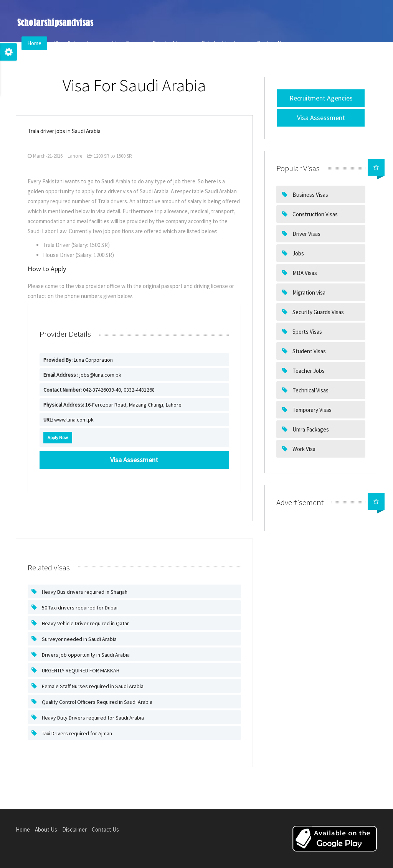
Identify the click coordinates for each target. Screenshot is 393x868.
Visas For (126, 43)
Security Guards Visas (318, 312)
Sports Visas (307, 332)
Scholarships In (223, 43)
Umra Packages (310, 429)
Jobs (298, 253)
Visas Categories (77, 43)
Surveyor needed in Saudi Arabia (79, 639)
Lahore (75, 156)
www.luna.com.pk (69, 420)
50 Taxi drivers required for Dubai (79, 608)
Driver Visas (306, 234)
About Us (46, 829)
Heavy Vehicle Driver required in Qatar (85, 623)
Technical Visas (310, 390)
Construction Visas (315, 214)
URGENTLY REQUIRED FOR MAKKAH (80, 670)
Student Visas (309, 351)
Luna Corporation (78, 360)
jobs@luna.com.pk (82, 375)
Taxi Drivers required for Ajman (76, 733)
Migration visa (308, 292)
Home (34, 43)
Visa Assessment (321, 118)
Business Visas (310, 195)
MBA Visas (304, 273)
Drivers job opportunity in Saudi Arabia (85, 655)
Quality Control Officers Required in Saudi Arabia (97, 702)
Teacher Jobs (308, 371)
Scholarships (171, 43)
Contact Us (270, 43)
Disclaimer (74, 829)
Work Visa (303, 449)
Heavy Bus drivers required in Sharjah (84, 592)
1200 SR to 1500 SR (110, 156)
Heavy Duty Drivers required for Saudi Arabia (92, 718)
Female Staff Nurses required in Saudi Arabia (92, 686)
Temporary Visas (311, 410)
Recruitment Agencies (321, 98)
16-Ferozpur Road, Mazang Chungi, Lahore (112, 405)
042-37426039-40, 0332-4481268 (99, 390)
